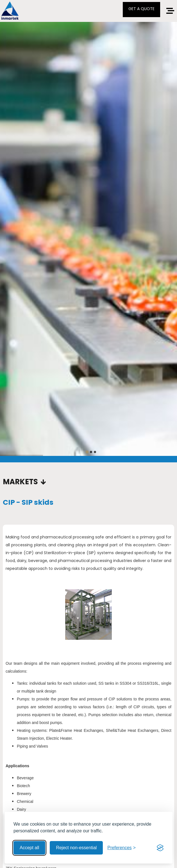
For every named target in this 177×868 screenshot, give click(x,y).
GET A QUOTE (141, 9)
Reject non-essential (76, 848)
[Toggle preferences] (122, 848)
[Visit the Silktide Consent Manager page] (160, 848)
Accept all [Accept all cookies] (29, 848)
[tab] (87, 452)
